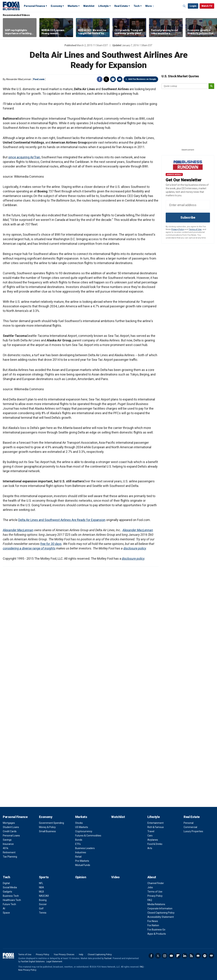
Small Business (47, 831)
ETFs (78, 844)
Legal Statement (54, 962)
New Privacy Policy (27, 970)
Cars (150, 836)
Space (6, 913)
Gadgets (7, 892)
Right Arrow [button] (210, 28)
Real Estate (121, 6)
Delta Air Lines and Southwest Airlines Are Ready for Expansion (62, 520)
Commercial (190, 827)
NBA (41, 887)
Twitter (106, 79)
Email (120, 79)
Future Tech (9, 904)
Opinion (81, 877)
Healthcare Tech (12, 900)
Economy (56, 6)
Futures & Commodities (88, 836)
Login (193, 6)
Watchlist (89, 6)
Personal (189, 823)
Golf (41, 908)
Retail (78, 857)
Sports (44, 877)
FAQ (150, 900)
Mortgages (9, 823)
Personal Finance (35, 6)
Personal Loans (11, 836)
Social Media (10, 887)
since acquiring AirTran (24, 157)
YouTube (171, 956)
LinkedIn (185, 956)
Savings (7, 840)
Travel (151, 831)
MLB (41, 892)
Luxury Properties (193, 831)
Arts (150, 848)
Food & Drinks (155, 844)
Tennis (43, 913)
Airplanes (153, 840)
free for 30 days (51, 544)
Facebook (100, 79)
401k (6, 848)
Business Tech (11, 896)
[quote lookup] (185, 86)
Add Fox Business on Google (142, 79)
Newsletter (198, 956)
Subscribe (188, 217)
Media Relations (156, 904)
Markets (73, 6)
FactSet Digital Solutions (33, 962)
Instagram (165, 956)
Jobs (150, 887)
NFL (41, 883)
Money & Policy (47, 827)
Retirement (9, 852)
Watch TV (207, 6)
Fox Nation (153, 925)
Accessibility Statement (161, 917)
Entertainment (156, 823)
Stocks (79, 823)
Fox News (153, 921)
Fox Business (11, 6)
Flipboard (178, 956)
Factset (108, 958)
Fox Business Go (156, 930)
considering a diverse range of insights (29, 548)
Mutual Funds (83, 865)
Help (81, 955)
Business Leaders (85, 848)
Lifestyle (103, 6)
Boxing (43, 900)
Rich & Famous (156, 827)
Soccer (43, 904)
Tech (137, 6)
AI (4, 908)
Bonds (79, 840)
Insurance (8, 844)
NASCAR (44, 896)
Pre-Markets (82, 861)
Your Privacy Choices (64, 955)
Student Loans (11, 827)
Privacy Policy (178, 229)
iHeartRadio (211, 956)
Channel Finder (156, 883)
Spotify (205, 956)
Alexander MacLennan (18, 530)
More (149, 6)
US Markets (82, 827)
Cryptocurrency (84, 831)
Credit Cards (10, 831)
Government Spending (51, 823)
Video (115, 877)
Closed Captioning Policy (161, 913)
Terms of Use (195, 229)
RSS (191, 956)
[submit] (211, 86)
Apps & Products (157, 934)
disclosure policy (135, 548)
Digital (6, 883)
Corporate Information (160, 908)
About (152, 877)
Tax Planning (10, 857)
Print (113, 79)
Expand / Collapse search (184, 6)
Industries (81, 852)
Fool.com (39, 79)
